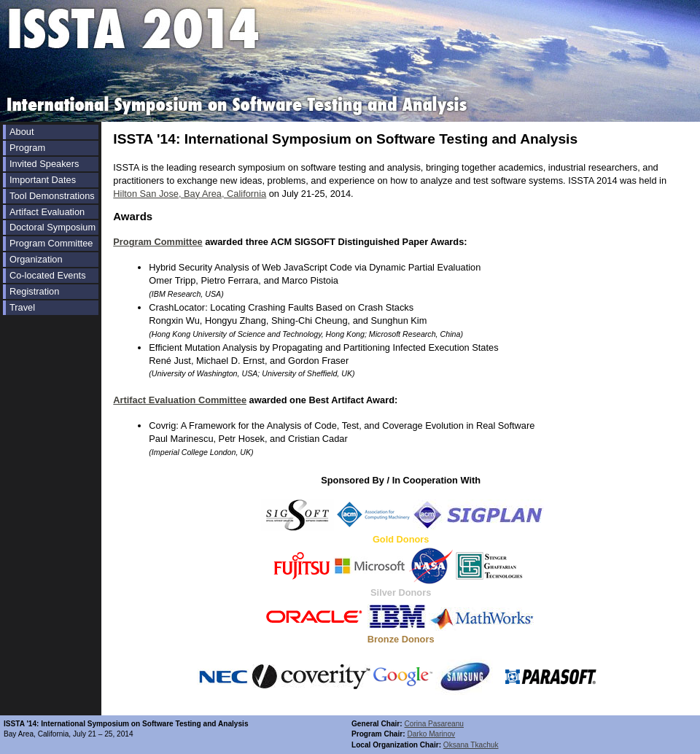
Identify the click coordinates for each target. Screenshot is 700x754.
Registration (34, 291)
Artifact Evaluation (47, 212)
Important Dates (43, 180)
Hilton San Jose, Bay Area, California (190, 194)
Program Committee (51, 243)
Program (27, 148)
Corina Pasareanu (434, 724)
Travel (22, 307)
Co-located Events (48, 275)
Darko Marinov (431, 734)
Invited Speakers (44, 164)
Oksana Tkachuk (471, 745)
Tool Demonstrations (52, 196)
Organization (36, 259)
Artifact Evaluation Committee (180, 400)
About (22, 132)
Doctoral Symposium (52, 227)
